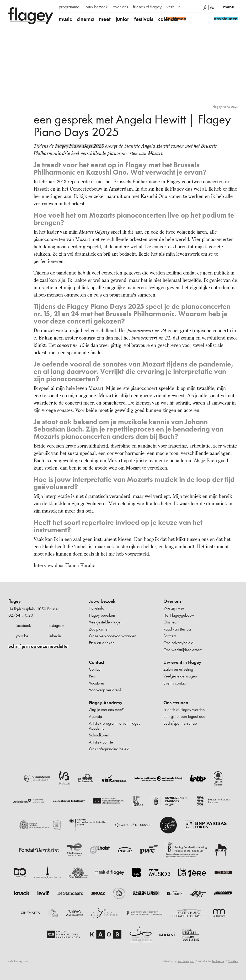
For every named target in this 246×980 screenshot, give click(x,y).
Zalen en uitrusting (178, 669)
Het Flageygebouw (179, 615)
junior (122, 19)
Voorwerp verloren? (105, 690)
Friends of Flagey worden (184, 710)
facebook (23, 625)
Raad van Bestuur (177, 629)
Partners (170, 636)
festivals (144, 19)
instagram (56, 625)
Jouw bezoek (102, 601)
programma (69, 7)
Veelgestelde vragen (106, 622)
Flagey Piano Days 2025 (79, 146)
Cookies (233, 961)
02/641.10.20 (21, 615)
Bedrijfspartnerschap (180, 723)
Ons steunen (176, 703)
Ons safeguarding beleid (109, 749)
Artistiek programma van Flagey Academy (115, 726)
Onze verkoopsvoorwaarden (113, 636)
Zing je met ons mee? (106, 710)
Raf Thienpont (186, 961)
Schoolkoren (99, 735)
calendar (169, 19)
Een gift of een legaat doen (185, 716)
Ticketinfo (97, 608)
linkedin (55, 636)
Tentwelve (218, 961)
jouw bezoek (96, 7)
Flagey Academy (106, 703)
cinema (85, 19)
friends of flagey (147, 7)
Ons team (171, 622)
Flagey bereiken (102, 615)
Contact (97, 662)
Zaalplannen (99, 629)
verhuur (173, 7)
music (65, 19)
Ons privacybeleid (178, 643)
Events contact (175, 683)
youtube (22, 636)
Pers (92, 676)
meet (105, 19)
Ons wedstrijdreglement (183, 650)
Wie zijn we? (174, 608)
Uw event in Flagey (182, 662)
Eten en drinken (102, 643)
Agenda (95, 716)
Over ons (172, 601)
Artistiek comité (101, 742)
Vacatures (97, 683)
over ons (120, 7)
